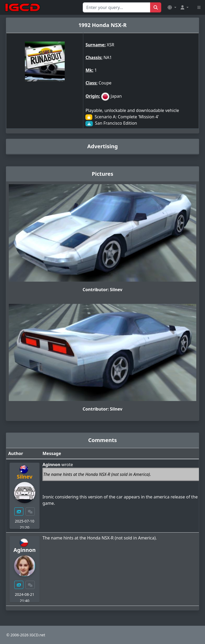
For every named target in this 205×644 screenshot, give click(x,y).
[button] (172, 7)
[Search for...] (117, 7)
